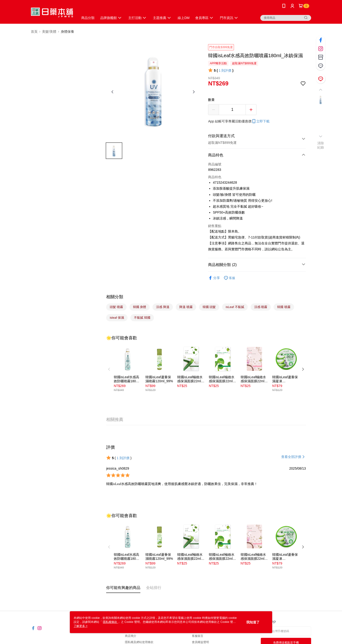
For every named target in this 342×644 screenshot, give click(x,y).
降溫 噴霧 (186, 307)
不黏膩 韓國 (142, 318)
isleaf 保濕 (117, 318)
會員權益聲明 (200, 642)
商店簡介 (131, 636)
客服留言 (198, 636)
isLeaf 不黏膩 (235, 307)
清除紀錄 (321, 145)
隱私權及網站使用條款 (139, 642)
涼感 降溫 (163, 307)
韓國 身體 (140, 307)
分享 (214, 278)
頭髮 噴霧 (116, 307)
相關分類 (115, 297)
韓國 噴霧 (284, 307)
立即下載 (261, 121)
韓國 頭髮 (209, 307)
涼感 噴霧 (261, 307)
